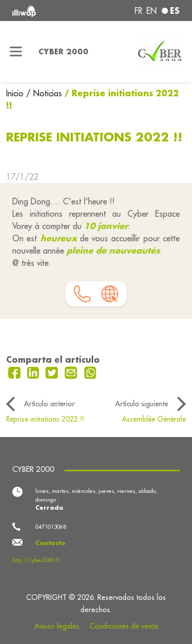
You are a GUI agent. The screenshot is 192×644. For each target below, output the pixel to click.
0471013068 (51, 527)
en (152, 11)
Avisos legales (57, 626)
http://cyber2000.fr (36, 560)
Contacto (50, 543)
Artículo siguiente (142, 404)
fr (138, 11)
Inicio (16, 93)
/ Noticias (44, 93)
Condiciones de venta (124, 626)
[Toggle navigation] (16, 52)
